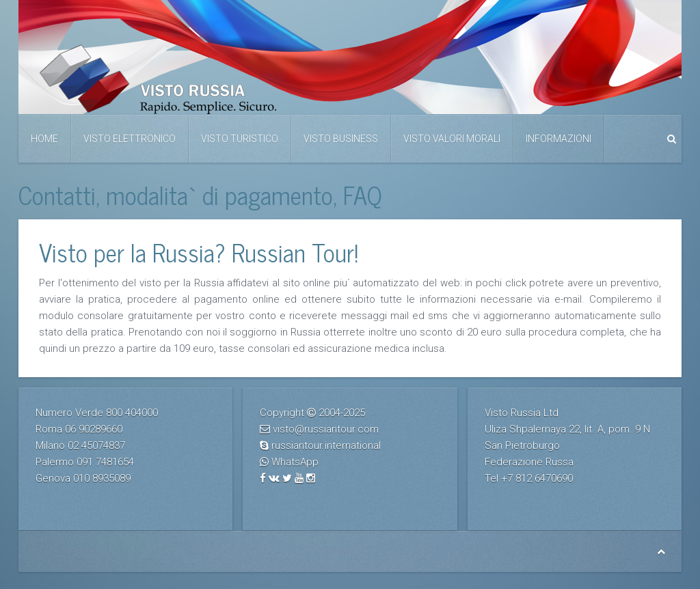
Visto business (341, 139)
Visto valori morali (452, 139)
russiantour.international (326, 446)
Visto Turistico (240, 139)
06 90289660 (94, 429)
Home (44, 139)
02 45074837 (96, 446)
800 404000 (132, 413)
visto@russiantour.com (326, 429)
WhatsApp (295, 462)
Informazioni (558, 139)
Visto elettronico (130, 139)
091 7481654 (105, 462)
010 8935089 (102, 478)
